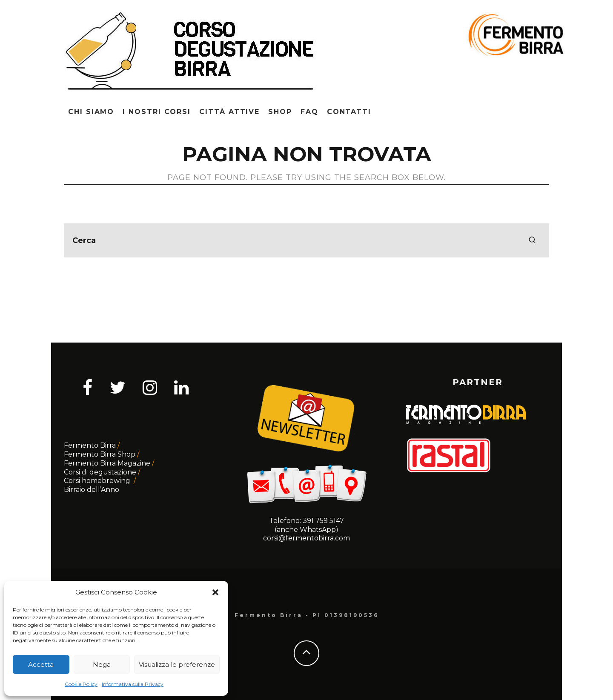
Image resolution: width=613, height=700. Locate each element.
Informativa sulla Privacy (133, 684)
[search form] (306, 240)
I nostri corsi (157, 112)
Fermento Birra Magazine (107, 463)
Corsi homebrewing (98, 481)
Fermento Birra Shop (100, 454)
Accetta (41, 664)
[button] (215, 592)
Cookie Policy (81, 684)
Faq (309, 112)
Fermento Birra (90, 445)
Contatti (349, 112)
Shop (280, 112)
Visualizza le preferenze (177, 664)
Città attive (229, 112)
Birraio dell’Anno (92, 490)
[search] (532, 240)
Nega (102, 664)
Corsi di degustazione (100, 472)
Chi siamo (91, 112)
